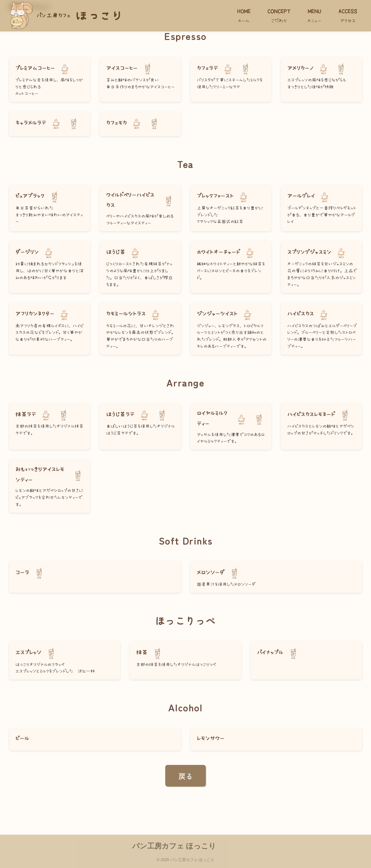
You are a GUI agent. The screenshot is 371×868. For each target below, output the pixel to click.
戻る (186, 776)
